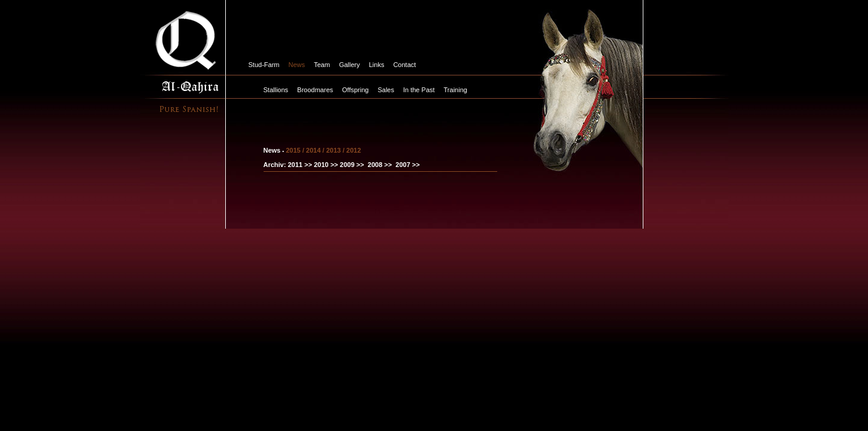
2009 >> (352, 165)
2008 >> (380, 165)
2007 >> (407, 165)
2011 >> (300, 165)
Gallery (350, 65)
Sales (386, 90)
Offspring (355, 90)
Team (322, 65)
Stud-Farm (264, 65)
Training (456, 90)
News (297, 65)
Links (377, 65)
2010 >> (325, 165)
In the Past (419, 90)
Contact (404, 65)
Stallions (276, 90)
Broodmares (315, 90)
